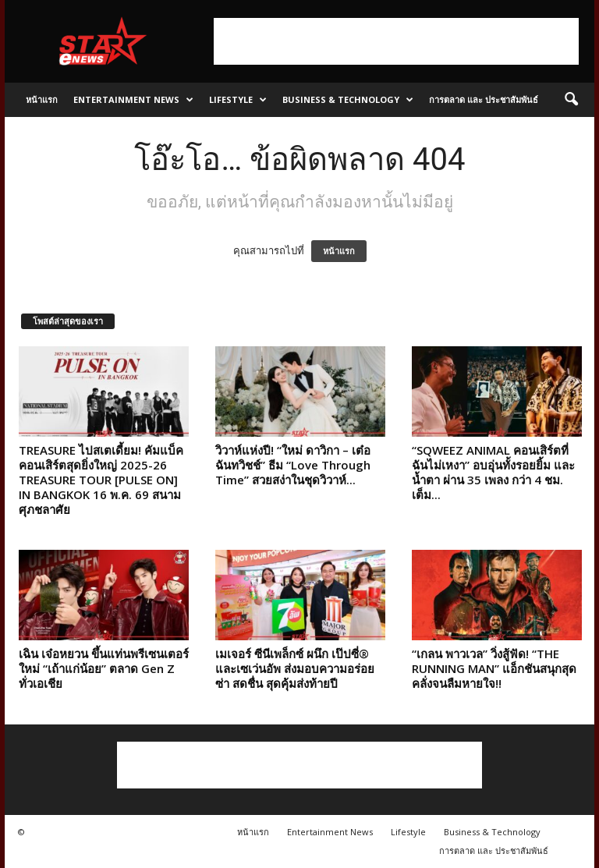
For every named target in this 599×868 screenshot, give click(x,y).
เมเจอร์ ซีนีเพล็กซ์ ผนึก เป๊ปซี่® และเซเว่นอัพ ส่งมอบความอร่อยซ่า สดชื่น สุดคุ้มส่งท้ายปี (295, 668)
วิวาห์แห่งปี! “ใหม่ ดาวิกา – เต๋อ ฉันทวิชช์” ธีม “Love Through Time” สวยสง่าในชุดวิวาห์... (293, 465)
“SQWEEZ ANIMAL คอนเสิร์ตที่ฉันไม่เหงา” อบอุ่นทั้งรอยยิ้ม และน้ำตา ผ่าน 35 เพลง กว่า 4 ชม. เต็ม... (493, 472)
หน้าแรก (42, 99)
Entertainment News (133, 100)
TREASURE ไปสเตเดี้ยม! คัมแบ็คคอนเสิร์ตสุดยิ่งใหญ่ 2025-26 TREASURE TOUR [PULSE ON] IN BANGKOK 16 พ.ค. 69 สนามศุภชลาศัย (101, 480)
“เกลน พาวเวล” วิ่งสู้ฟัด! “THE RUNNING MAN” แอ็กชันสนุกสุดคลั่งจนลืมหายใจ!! (494, 668)
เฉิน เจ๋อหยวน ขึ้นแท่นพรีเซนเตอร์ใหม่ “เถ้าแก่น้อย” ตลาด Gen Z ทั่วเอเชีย (104, 668)
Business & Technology (348, 100)
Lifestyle (238, 100)
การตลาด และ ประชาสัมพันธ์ (484, 99)
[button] (571, 100)
